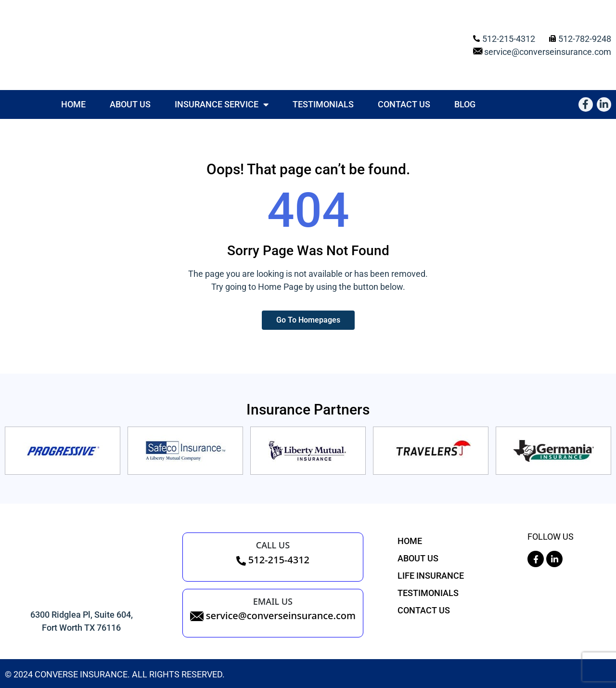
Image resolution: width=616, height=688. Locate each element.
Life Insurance (431, 576)
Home (73, 104)
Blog (465, 104)
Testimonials (323, 104)
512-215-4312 (273, 560)
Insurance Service (222, 104)
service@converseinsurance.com (273, 616)
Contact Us (404, 104)
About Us (130, 104)
